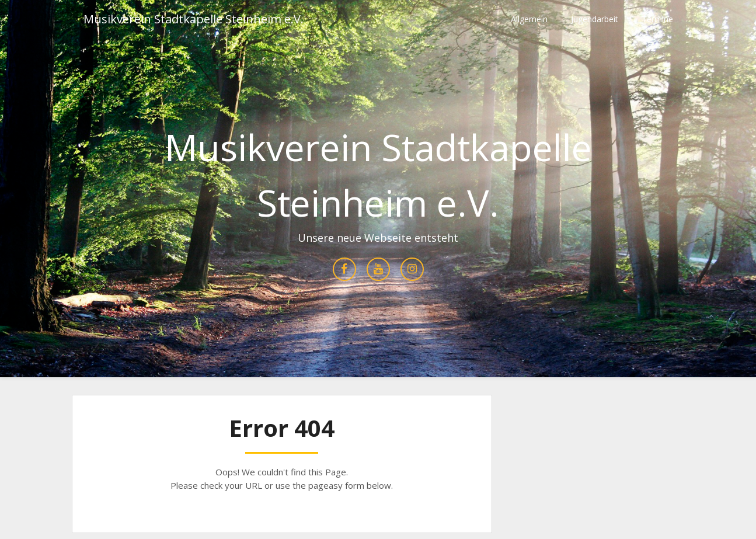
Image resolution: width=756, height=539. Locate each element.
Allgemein (529, 19)
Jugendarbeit (595, 19)
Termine (657, 19)
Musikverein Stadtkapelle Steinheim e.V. (194, 19)
